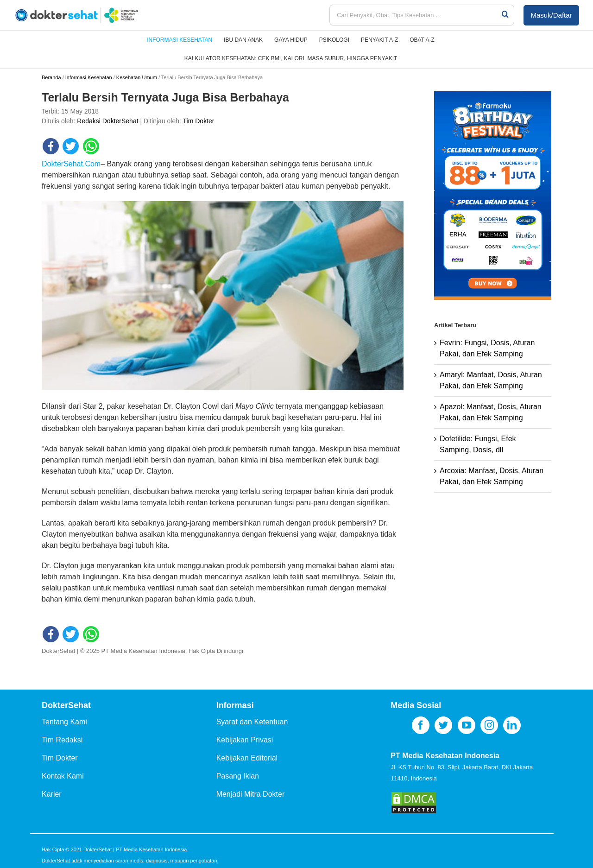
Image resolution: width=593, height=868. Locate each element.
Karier (52, 794)
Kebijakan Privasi (245, 740)
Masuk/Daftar (551, 15)
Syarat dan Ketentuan (252, 722)
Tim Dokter (199, 121)
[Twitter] (443, 725)
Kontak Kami (63, 776)
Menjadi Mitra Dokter (251, 794)
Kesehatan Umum (137, 77)
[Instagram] (489, 725)
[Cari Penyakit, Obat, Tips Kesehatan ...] (415, 15)
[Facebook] (421, 725)
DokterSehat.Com (71, 164)
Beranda (51, 77)
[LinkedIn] (512, 725)
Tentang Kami (64, 722)
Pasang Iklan (238, 776)
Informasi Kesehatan (89, 77)
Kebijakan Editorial (247, 758)
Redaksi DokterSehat (107, 121)
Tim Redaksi (62, 740)
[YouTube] (467, 725)
